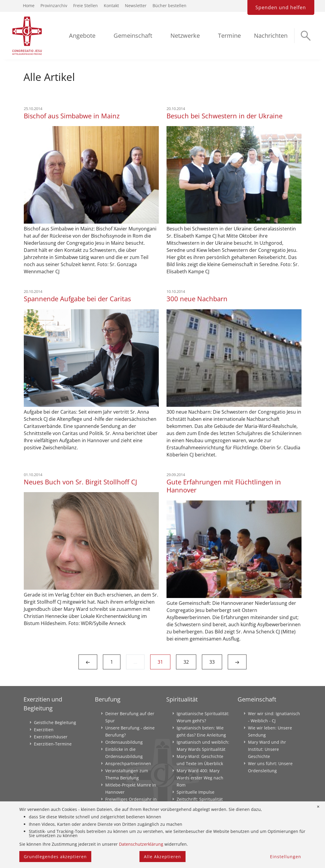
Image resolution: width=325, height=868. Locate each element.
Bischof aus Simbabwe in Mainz (72, 116)
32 (186, 662)
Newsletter (136, 6)
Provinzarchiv (54, 6)
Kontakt (111, 6)
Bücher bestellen (169, 6)
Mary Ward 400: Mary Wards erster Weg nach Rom (200, 778)
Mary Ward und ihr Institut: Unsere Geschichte (267, 749)
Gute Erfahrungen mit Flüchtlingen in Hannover (224, 486)
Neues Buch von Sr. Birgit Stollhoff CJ (80, 482)
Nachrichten (271, 36)
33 (212, 662)
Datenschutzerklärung (141, 844)
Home (29, 6)
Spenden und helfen (281, 7)
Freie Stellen (85, 6)
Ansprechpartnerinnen (128, 763)
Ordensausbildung (124, 742)
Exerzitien (44, 730)
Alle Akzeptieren (162, 857)
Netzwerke (185, 36)
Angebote (82, 36)
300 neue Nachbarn (197, 299)
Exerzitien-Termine (53, 744)
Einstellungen (286, 857)
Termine (229, 36)
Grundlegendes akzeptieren (55, 857)
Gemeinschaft (133, 36)
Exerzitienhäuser (51, 737)
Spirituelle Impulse (196, 792)
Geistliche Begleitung (55, 722)
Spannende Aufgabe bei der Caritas (77, 299)
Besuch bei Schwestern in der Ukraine (224, 116)
